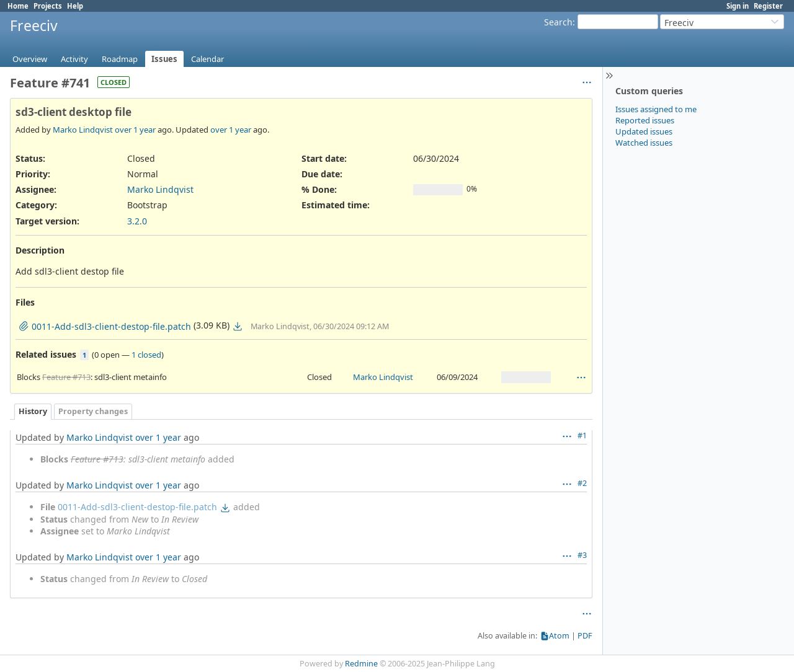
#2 (582, 483)
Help (75, 6)
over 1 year (135, 130)
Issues (164, 59)
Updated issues (644, 131)
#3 (582, 555)
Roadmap (120, 59)
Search (558, 22)
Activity (74, 59)
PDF (585, 636)
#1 (582, 435)
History (33, 411)
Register (768, 6)
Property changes (93, 411)
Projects (48, 6)
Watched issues (644, 143)
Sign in (738, 6)
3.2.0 (137, 221)
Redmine (361, 664)
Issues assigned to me (656, 109)
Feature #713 (66, 377)
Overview (30, 59)
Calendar (207, 59)
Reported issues (645, 120)
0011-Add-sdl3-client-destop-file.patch (137, 507)
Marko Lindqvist (83, 130)
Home (18, 6)
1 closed (146, 355)
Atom (559, 636)
